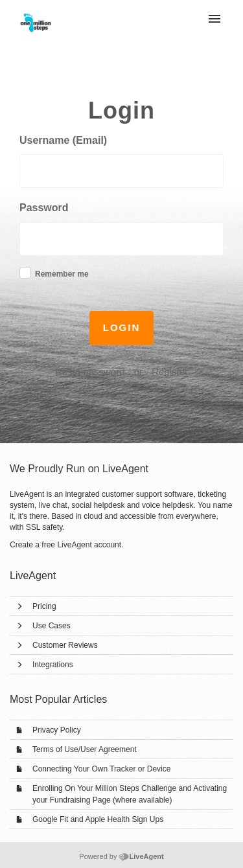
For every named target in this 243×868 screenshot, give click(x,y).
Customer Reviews (65, 645)
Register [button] (170, 371)
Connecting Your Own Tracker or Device (101, 769)
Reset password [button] (90, 371)
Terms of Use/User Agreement (85, 749)
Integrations (53, 665)
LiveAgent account (89, 545)
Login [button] (122, 327)
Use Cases (52, 626)
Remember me (62, 274)
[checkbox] (25, 273)
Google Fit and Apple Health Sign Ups (98, 819)
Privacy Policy (57, 730)
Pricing (44, 606)
